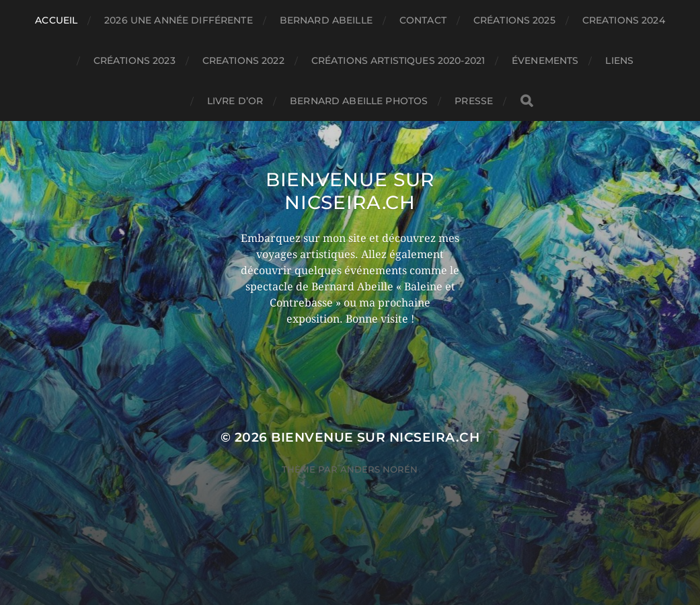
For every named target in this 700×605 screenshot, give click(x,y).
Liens (619, 61)
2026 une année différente (179, 20)
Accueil (56, 20)
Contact (423, 20)
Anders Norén (379, 469)
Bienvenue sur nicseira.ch (350, 191)
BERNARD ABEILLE (326, 20)
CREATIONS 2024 (624, 20)
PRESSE (474, 101)
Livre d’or (235, 101)
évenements (545, 61)
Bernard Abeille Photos (359, 101)
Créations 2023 (134, 61)
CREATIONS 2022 (243, 61)
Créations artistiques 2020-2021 (398, 61)
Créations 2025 (514, 20)
